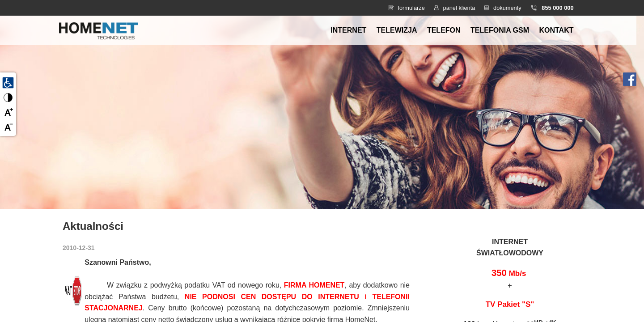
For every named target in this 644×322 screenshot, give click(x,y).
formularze (411, 8)
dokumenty (507, 8)
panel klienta (459, 8)
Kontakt (556, 30)
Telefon (444, 30)
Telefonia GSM (500, 30)
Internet (348, 30)
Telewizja (397, 30)
